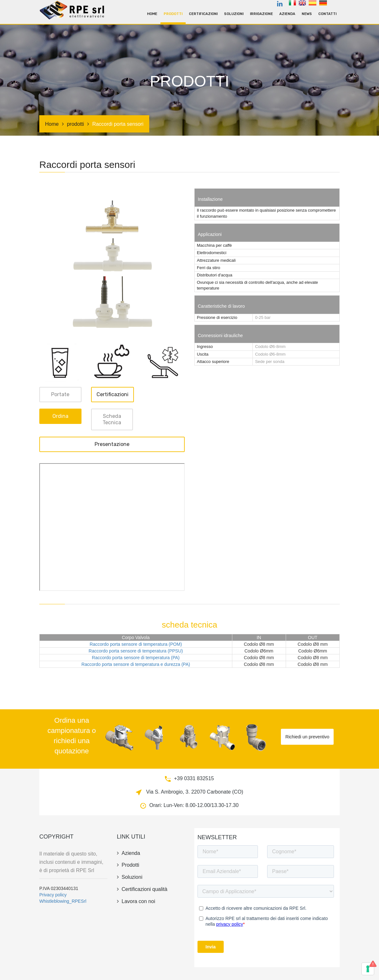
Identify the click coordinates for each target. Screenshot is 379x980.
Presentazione (112, 444)
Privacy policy (53, 895)
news (307, 14)
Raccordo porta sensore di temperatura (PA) (136, 658)
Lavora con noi (136, 901)
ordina (60, 416)
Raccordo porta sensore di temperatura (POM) (136, 644)
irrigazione (261, 14)
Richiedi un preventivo (307, 737)
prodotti (173, 14)
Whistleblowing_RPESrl (63, 901)
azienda (287, 14)
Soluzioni (234, 14)
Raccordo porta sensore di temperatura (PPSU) (136, 651)
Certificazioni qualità (142, 889)
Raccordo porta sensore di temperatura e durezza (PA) (136, 664)
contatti (327, 14)
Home (152, 14)
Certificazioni (203, 14)
